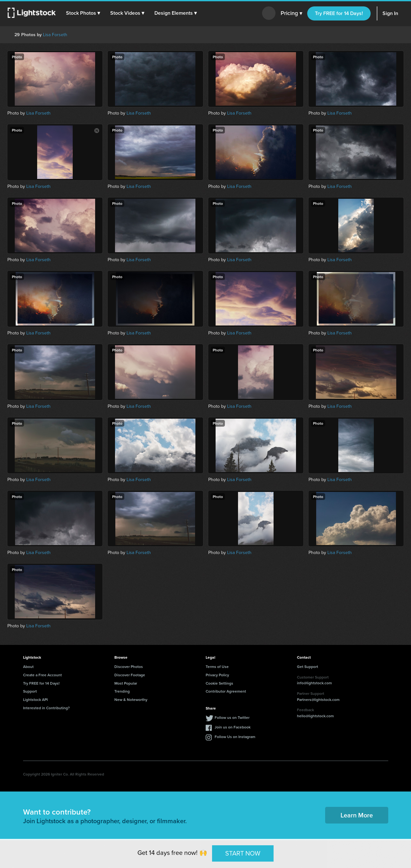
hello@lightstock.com (315, 716)
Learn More (357, 815)
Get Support (308, 667)
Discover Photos (129, 667)
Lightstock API (35, 699)
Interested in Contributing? (46, 708)
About (28, 667)
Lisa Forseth (55, 35)
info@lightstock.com (314, 683)
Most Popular (126, 683)
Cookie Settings (219, 683)
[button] (83, 13)
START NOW (243, 853)
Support (30, 691)
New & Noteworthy (131, 699)
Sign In (390, 13)
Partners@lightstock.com (318, 699)
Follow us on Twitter (232, 717)
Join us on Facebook (233, 727)
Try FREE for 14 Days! (339, 13)
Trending (122, 691)
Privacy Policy (217, 675)
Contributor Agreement (226, 691)
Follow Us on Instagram (235, 737)
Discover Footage (130, 675)
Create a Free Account (42, 675)
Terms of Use (217, 667)
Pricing (291, 13)
